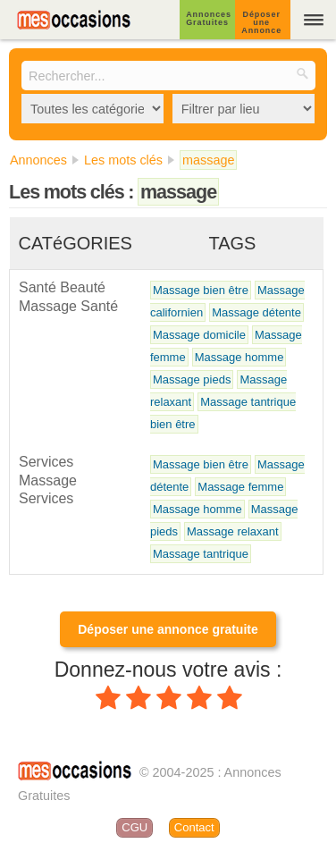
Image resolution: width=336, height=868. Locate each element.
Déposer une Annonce (261, 22)
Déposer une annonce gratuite (168, 629)
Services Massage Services (48, 480)
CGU (134, 827)
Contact (194, 827)
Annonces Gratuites (209, 18)
